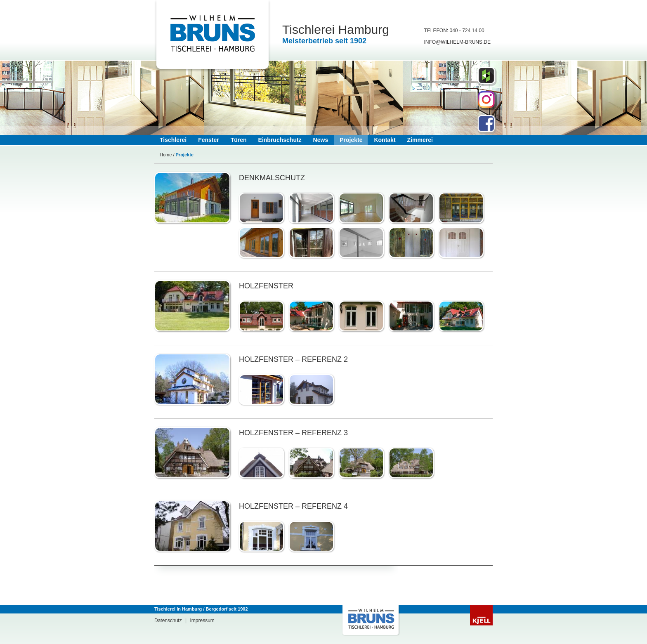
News (321, 140)
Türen (239, 140)
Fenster (209, 140)
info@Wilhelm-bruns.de (457, 42)
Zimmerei (420, 140)
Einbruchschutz (280, 140)
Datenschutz (168, 620)
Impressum (202, 620)
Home (166, 155)
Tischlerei (173, 140)
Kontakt (385, 140)
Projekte (351, 140)
